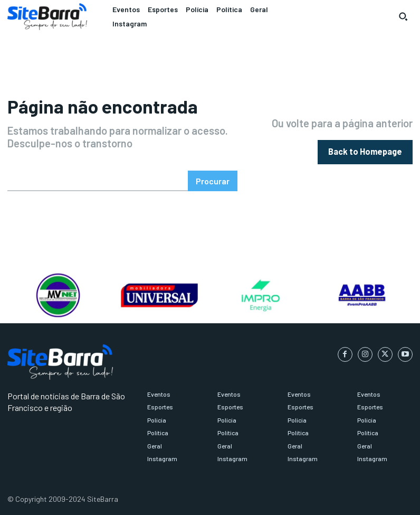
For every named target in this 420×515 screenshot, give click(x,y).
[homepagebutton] (365, 152)
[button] (403, 16)
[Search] (213, 181)
